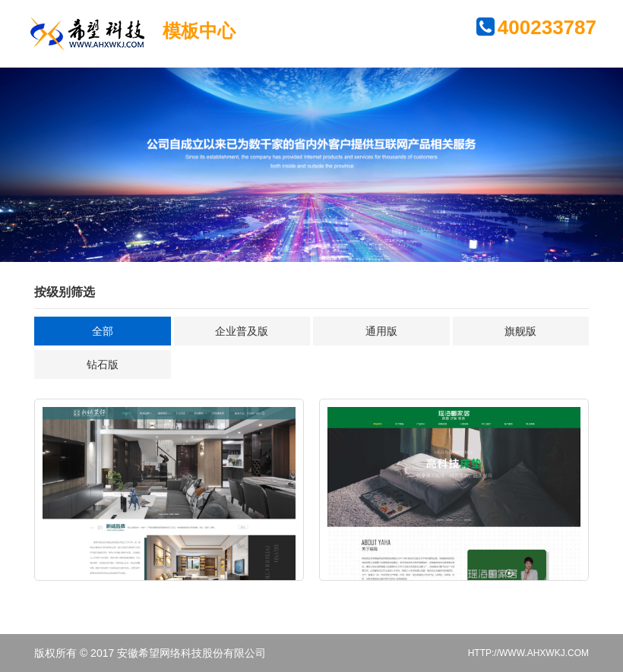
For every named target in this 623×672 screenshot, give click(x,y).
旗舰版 (520, 331)
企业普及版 (242, 331)
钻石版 (103, 364)
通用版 (381, 331)
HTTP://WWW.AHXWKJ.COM (528, 653)
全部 (103, 331)
